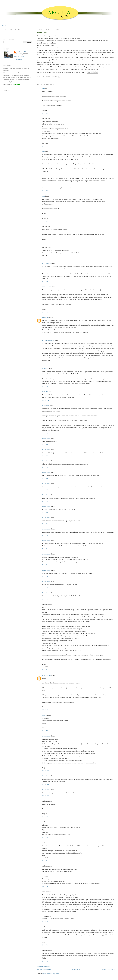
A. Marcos (45, 368)
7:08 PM (45, 490)
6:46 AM (45, 191)
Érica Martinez (47, 263)
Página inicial (76, 969)
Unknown (45, 317)
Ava (43, 151)
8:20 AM (45, 258)
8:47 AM (45, 282)
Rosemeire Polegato (48, 340)
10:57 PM (46, 710)
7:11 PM (45, 535)
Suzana (44, 715)
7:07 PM (45, 467)
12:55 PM (46, 400)
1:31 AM (45, 113)
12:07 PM (46, 922)
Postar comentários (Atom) (51, 974)
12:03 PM (46, 387)
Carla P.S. (45, 392)
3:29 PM (45, 861)
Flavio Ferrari (46, 438)
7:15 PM (45, 565)
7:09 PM (45, 501)
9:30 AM (45, 335)
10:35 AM (46, 771)
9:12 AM (45, 312)
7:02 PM (45, 961)
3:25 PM (45, 838)
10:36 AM (46, 785)
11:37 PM (46, 887)
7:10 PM (45, 512)
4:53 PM (45, 433)
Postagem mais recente (44, 969)
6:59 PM (45, 817)
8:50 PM (45, 670)
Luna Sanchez (46, 675)
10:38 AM (46, 796)
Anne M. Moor (47, 287)
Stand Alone (42, 33)
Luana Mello (46, 405)
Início (4, 25)
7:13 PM (45, 549)
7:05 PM (45, 444)
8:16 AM (45, 242)
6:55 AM (45, 221)
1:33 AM (45, 146)
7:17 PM (45, 599)
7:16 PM (45, 576)
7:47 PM (45, 945)
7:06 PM (45, 456)
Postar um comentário (44, 966)
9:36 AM (45, 363)
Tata (43, 88)
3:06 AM (45, 731)
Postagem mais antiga (108, 969)
